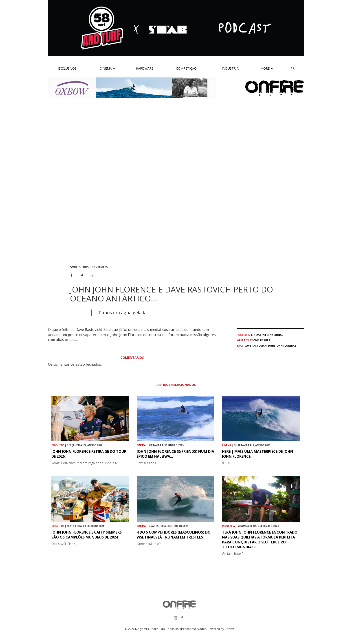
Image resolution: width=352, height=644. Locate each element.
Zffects (229, 629)
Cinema (107, 68)
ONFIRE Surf (262, 340)
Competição (186, 68)
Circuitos (58, 445)
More (267, 68)
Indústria (230, 68)
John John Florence (282, 346)
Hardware (145, 68)
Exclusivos (67, 68)
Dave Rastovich (256, 346)
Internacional (272, 335)
